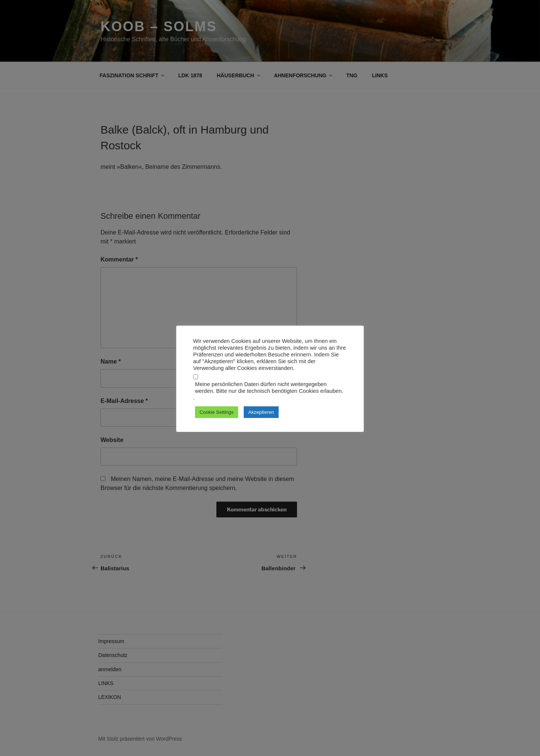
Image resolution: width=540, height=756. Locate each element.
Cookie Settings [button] (217, 412)
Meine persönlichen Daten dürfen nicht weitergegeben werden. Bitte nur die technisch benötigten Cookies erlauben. (269, 388)
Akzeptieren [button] (261, 412)
